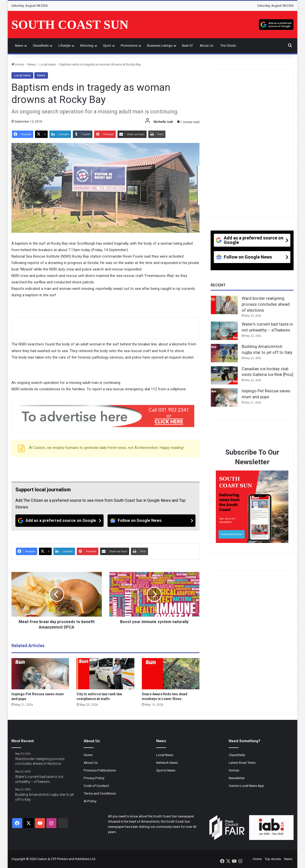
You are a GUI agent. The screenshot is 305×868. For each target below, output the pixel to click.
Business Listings (160, 46)
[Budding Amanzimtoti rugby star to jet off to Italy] (224, 353)
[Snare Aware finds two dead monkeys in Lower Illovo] (171, 674)
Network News (167, 763)
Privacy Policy (94, 778)
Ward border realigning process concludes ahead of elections (266, 304)
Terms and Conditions (100, 793)
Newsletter (237, 778)
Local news (48, 64)
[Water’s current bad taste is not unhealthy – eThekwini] (224, 331)
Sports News (166, 770)
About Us (207, 46)
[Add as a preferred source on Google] (276, 25)
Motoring (87, 46)
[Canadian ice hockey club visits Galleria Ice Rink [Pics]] (224, 375)
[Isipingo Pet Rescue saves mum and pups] (40, 674)
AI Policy (90, 801)
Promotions (129, 46)
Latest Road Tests (242, 763)
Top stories (273, 859)
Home (18, 64)
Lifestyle (64, 46)
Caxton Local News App (246, 786)
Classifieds (41, 46)
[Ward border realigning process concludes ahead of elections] (224, 305)
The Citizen (228, 46)
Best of (187, 46)
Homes (234, 770)
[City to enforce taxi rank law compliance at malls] (105, 674)
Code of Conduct (96, 786)
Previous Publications (100, 770)
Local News (165, 755)
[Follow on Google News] (152, 521)
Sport (107, 46)
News (19, 46)
